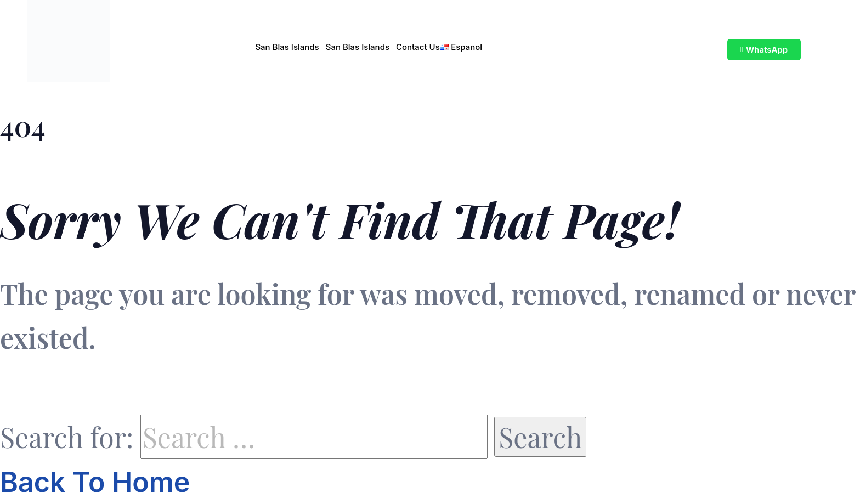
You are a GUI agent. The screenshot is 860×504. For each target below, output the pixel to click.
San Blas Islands (287, 47)
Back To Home (95, 482)
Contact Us (418, 47)
